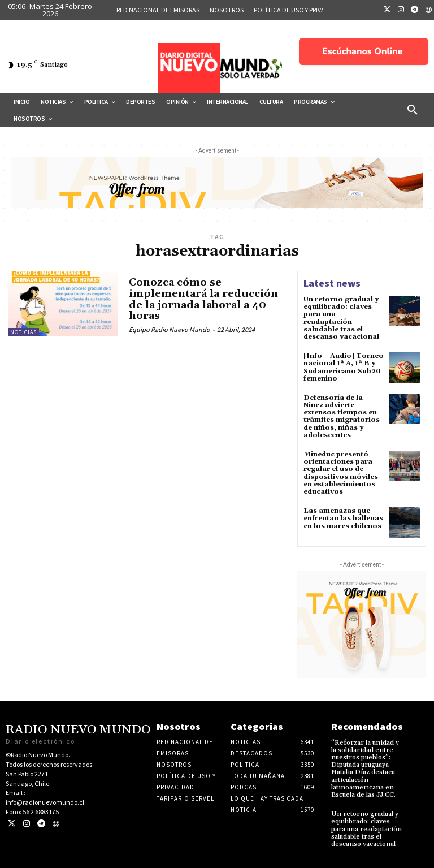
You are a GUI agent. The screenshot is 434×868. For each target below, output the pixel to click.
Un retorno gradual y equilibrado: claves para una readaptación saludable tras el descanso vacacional (341, 318)
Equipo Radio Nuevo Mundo (170, 329)
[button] (413, 110)
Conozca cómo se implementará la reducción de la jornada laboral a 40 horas (203, 299)
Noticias (23, 332)
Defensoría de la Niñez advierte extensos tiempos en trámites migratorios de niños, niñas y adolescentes (342, 416)
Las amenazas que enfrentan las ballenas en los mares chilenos (343, 518)
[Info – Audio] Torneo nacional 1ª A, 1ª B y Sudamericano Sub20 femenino (344, 367)
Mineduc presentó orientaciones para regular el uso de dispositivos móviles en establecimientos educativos (341, 473)
